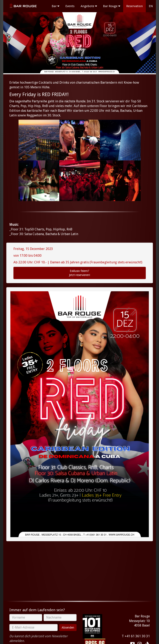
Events (70, 6)
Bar (55, 6)
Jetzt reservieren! (80, 273)
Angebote (89, 6)
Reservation (134, 6)
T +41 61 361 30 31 (136, 636)
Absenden (68, 628)
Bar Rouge (112, 6)
